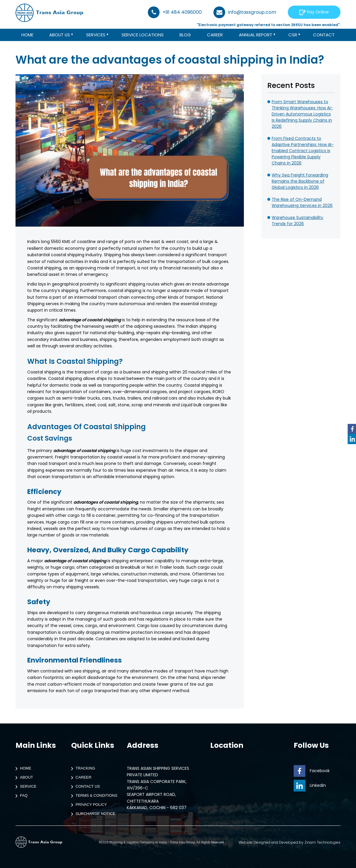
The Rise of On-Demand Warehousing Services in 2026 (302, 202)
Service (25, 787)
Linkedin (310, 785)
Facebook (312, 771)
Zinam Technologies (322, 842)
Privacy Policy (88, 805)
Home (27, 35)
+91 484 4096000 (175, 12)
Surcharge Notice (92, 814)
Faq (20, 796)
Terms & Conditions (93, 796)
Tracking (82, 769)
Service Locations (143, 35)
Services (96, 35)
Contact (324, 35)
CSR (293, 35)
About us (60, 35)
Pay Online (314, 12)
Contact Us (84, 787)
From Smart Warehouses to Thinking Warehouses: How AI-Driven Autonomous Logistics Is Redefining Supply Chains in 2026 (302, 114)
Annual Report (256, 35)
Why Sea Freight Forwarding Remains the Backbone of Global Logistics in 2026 (300, 181)
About (23, 778)
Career (215, 35)
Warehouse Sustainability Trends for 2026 (297, 221)
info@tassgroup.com (245, 12)
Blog (185, 35)
